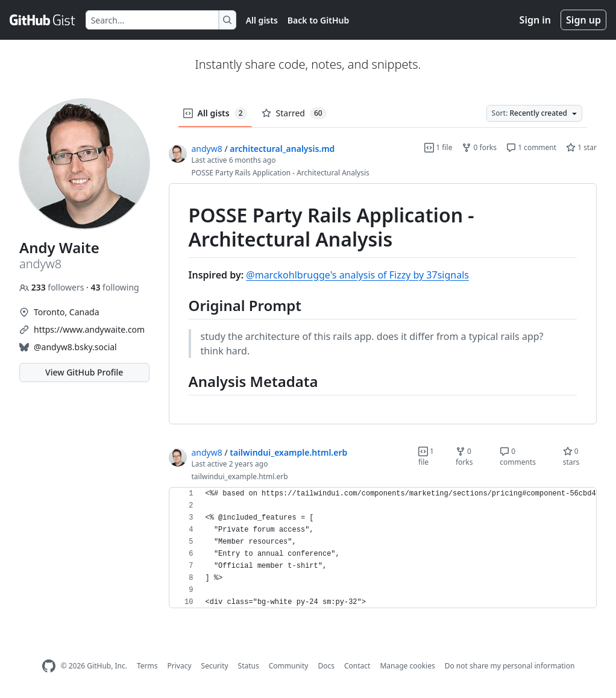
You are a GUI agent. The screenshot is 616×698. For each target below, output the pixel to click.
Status (249, 666)
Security (215, 666)
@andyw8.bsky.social (75, 347)
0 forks (479, 147)
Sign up (583, 20)
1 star (581, 147)
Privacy (180, 666)
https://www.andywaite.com (89, 329)
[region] (383, 304)
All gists (262, 20)
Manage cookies (407, 666)
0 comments (518, 457)
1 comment (531, 147)
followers (53, 287)
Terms (147, 666)
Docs (326, 666)
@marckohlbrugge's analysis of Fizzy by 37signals (357, 275)
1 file (438, 147)
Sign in (535, 20)
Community (289, 666)
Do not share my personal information (510, 666)
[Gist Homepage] (43, 20)
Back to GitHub (318, 20)
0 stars (571, 457)
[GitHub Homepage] (49, 666)
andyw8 (207, 149)
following (115, 287)
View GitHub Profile (84, 372)
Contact (357, 666)
